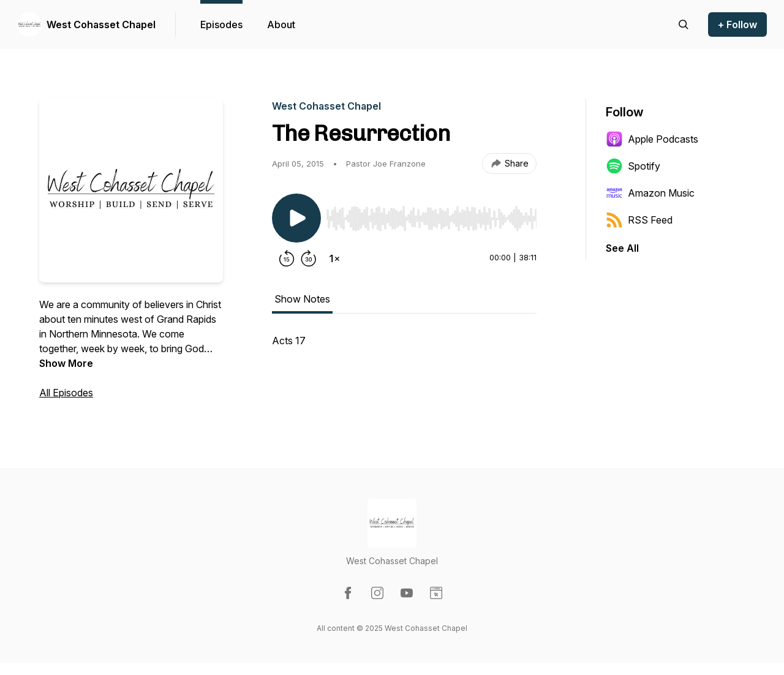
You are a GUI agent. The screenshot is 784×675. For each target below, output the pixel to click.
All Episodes (66, 393)
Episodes (221, 25)
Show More (66, 363)
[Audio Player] (431, 215)
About (281, 25)
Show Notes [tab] (302, 299)
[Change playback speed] (334, 258)
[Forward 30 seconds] (309, 258)
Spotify (633, 166)
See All (622, 248)
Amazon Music (650, 193)
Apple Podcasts (652, 139)
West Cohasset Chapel (101, 25)
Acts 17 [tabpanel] (289, 341)
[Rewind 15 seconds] (287, 258)
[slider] (431, 219)
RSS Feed (639, 220)
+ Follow (737, 25)
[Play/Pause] (296, 218)
